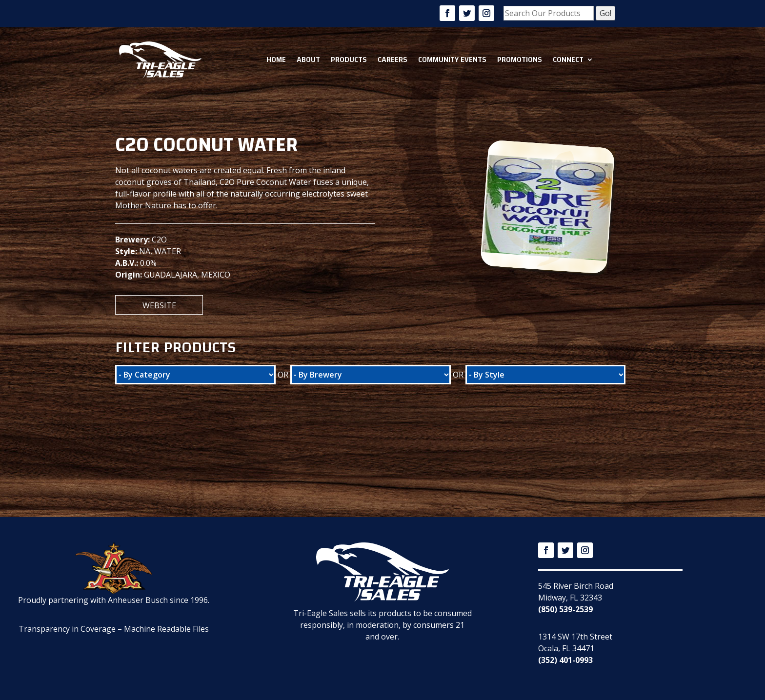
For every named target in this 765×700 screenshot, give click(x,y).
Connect (568, 60)
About (308, 60)
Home (276, 60)
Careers (393, 60)
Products (349, 60)
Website (159, 305)
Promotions (520, 60)
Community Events (452, 60)
